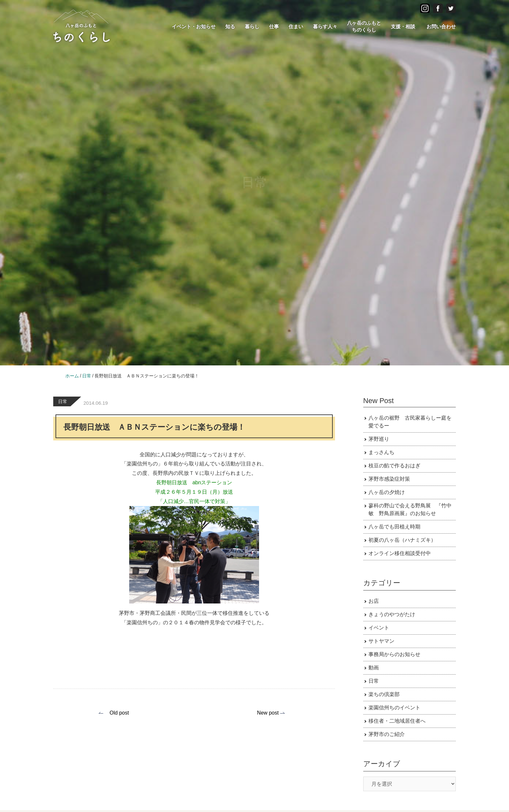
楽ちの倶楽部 (384, 694)
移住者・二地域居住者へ (397, 721)
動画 (374, 668)
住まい (296, 26)
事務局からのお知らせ (394, 654)
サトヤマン (381, 641)
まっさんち (381, 452)
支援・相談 (403, 26)
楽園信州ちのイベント (394, 708)
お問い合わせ (441, 26)
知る (230, 26)
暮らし (252, 26)
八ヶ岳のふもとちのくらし (364, 26)
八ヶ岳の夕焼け (387, 492)
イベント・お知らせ (194, 26)
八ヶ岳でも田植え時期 (394, 527)
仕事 (274, 26)
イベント (379, 628)
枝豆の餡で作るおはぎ (394, 466)
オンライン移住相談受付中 (400, 553)
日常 (63, 401)
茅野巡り (379, 439)
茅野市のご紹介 (387, 734)
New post (268, 713)
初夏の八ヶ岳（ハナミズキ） (402, 540)
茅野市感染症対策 (389, 479)
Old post (119, 713)
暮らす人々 (325, 26)
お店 (374, 601)
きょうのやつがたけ (392, 614)
